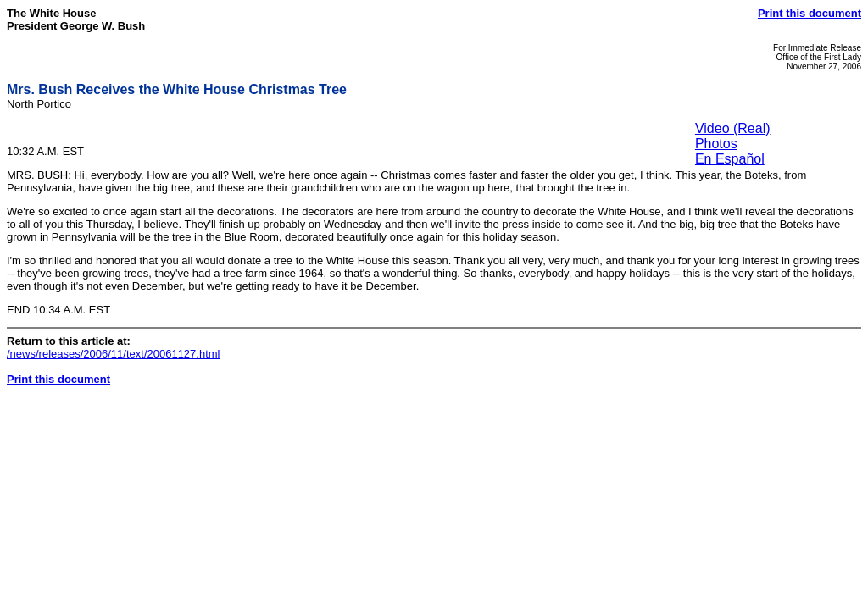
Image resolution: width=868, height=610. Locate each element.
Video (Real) (733, 128)
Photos (716, 144)
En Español (730, 159)
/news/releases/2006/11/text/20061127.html (114, 354)
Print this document (810, 13)
